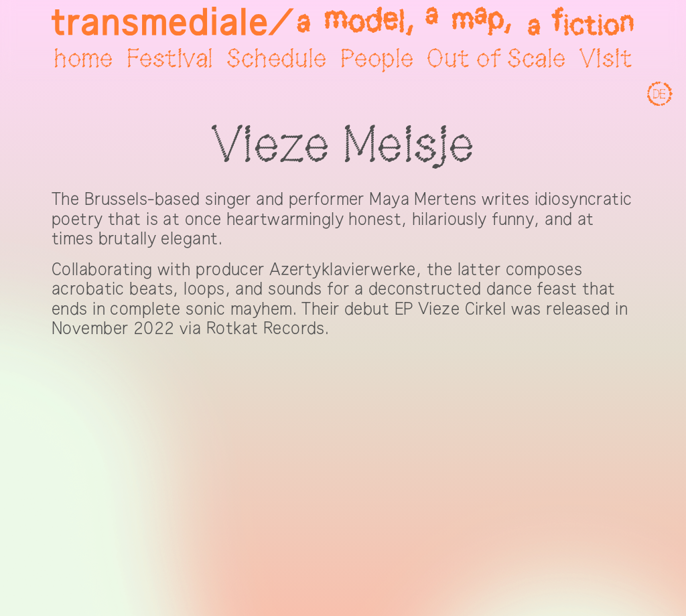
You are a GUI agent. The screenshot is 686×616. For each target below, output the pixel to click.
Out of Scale (496, 60)
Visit (606, 60)
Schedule (276, 60)
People (377, 60)
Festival (170, 60)
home (83, 60)
